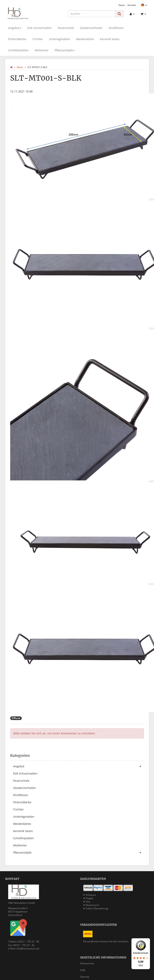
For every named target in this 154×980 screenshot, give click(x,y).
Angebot (15, 28)
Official (16, 718)
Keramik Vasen (110, 39)
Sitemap (85, 977)
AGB (83, 970)
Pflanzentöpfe (65, 50)
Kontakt (132, 5)
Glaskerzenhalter (91, 28)
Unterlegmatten (60, 39)
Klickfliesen (116, 28)
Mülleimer (42, 50)
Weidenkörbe (85, 39)
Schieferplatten (18, 50)
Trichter (38, 39)
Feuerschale (66, 28)
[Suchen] (91, 14)
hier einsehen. (121, 941)
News (122, 5)
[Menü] (148, 941)
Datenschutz (87, 963)
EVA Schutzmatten (40, 28)
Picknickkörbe (17, 39)
